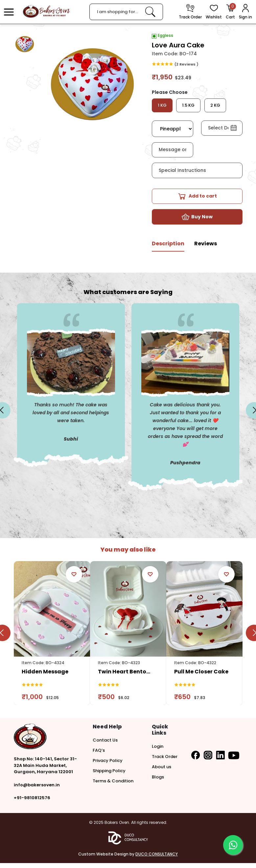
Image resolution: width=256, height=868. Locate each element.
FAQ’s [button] (99, 755)
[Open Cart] (230, 12)
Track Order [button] (165, 761)
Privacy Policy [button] (108, 765)
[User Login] (245, 12)
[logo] (46, 11)
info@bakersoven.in (37, 790)
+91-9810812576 (32, 803)
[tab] (168, 251)
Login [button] (158, 751)
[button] (9, 12)
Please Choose (170, 92)
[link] (150, 12)
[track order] (190, 12)
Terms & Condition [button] (113, 786)
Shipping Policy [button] (109, 776)
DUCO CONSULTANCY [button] (157, 859)
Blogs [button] (158, 782)
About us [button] (162, 772)
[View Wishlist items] (214, 12)
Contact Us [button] (105, 745)
